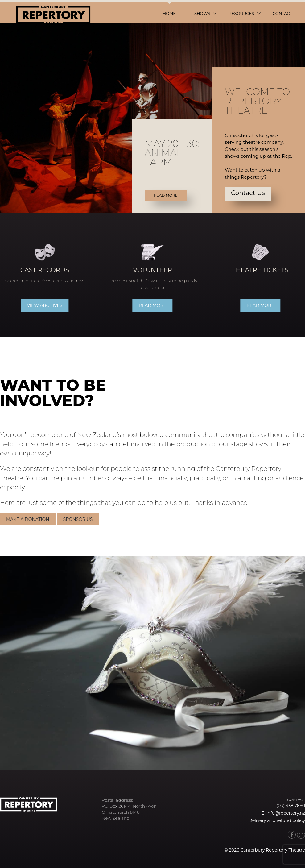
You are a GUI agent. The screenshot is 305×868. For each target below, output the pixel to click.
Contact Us (248, 193)
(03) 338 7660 (291, 806)
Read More (166, 195)
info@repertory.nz (286, 813)
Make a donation (29, 519)
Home (169, 13)
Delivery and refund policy (277, 820)
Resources (241, 13)
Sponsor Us (78, 519)
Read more (152, 305)
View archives (45, 305)
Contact (282, 13)
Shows (202, 13)
